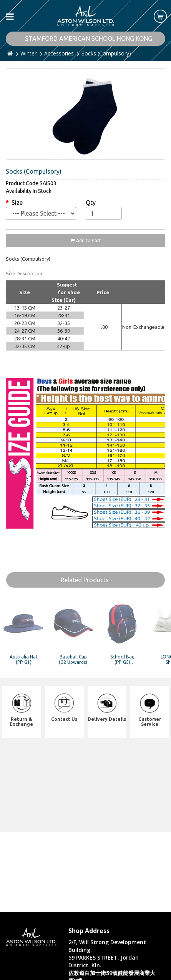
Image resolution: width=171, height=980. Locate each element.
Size (17, 203)
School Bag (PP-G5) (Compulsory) (122, 662)
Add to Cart (86, 240)
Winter (28, 53)
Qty (91, 203)
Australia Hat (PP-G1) (24, 659)
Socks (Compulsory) (106, 53)
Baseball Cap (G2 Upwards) (73, 659)
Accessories (59, 53)
